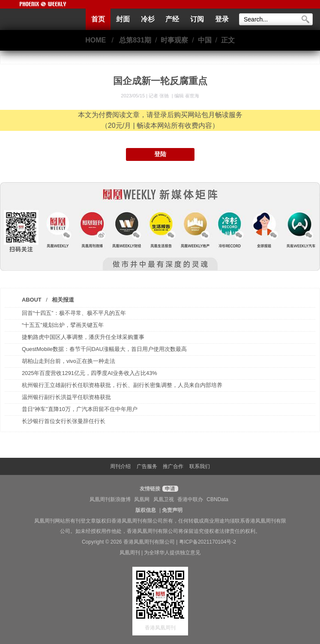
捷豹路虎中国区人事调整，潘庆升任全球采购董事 (83, 337)
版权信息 (146, 510)
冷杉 (148, 19)
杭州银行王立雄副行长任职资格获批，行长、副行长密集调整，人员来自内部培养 (122, 385)
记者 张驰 (159, 96)
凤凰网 (142, 499)
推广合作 (173, 466)
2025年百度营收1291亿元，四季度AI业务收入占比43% (90, 373)
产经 (172, 19)
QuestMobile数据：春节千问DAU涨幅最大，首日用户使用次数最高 (104, 349)
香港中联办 (190, 499)
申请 (169, 489)
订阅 (197, 19)
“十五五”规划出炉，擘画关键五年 (63, 325)
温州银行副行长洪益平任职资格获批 (66, 397)
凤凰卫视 (164, 499)
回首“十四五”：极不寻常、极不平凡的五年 (74, 313)
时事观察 (174, 40)
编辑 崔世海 (187, 96)
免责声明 (172, 510)
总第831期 (135, 40)
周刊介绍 (120, 466)
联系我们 (200, 466)
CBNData (217, 499)
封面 (123, 19)
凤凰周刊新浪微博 (110, 499)
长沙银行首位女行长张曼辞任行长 (64, 421)
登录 (222, 19)
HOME (96, 40)
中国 (205, 40)
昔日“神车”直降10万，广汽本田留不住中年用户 (80, 409)
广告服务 (147, 466)
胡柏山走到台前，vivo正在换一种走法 (69, 361)
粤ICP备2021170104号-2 (208, 542)
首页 (98, 19)
